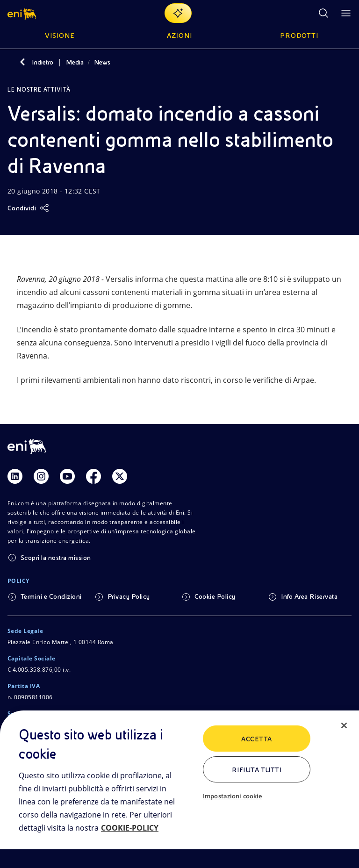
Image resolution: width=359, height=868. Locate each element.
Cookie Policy (215, 596)
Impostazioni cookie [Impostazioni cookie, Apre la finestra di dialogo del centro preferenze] (232, 796)
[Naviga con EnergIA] (178, 13)
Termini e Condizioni (51, 596)
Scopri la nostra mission (56, 558)
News (102, 62)
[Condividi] (28, 208)
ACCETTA (256, 739)
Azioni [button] (180, 36)
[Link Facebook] (93, 476)
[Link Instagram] (41, 476)
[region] (179, 789)
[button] (23, 13)
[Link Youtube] (67, 476)
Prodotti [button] (299, 36)
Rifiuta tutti (257, 770)
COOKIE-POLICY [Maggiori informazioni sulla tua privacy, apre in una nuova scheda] (130, 828)
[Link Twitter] (120, 476)
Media (75, 62)
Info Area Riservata (309, 596)
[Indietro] (22, 62)
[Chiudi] (344, 725)
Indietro (43, 62)
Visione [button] (60, 36)
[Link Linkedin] (15, 476)
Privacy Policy (129, 596)
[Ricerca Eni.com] (323, 13)
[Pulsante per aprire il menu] (346, 13)
